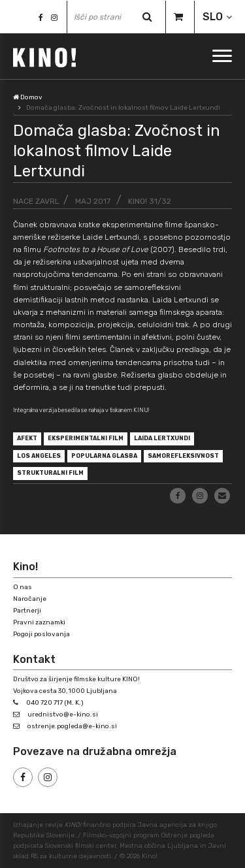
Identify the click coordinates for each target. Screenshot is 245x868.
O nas (23, 587)
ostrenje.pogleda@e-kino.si (72, 726)
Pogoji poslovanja (41, 634)
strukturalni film (50, 473)
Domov (28, 97)
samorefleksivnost (183, 456)
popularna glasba (104, 456)
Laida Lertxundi (162, 438)
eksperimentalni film (86, 438)
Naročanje (30, 599)
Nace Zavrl (36, 201)
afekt (27, 438)
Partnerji (27, 611)
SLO (213, 17)
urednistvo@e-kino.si (63, 715)
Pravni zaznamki (39, 622)
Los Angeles (39, 456)
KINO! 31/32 (150, 201)
